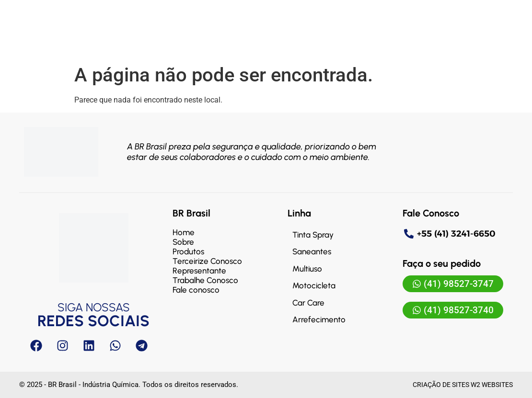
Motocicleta (314, 285)
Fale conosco (196, 290)
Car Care (308, 303)
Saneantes (312, 251)
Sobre (183, 242)
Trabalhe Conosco (205, 280)
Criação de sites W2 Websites (463, 385)
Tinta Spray (313, 235)
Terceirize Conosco (207, 261)
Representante (199, 271)
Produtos (188, 251)
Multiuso (307, 269)
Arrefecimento (319, 319)
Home (184, 232)
